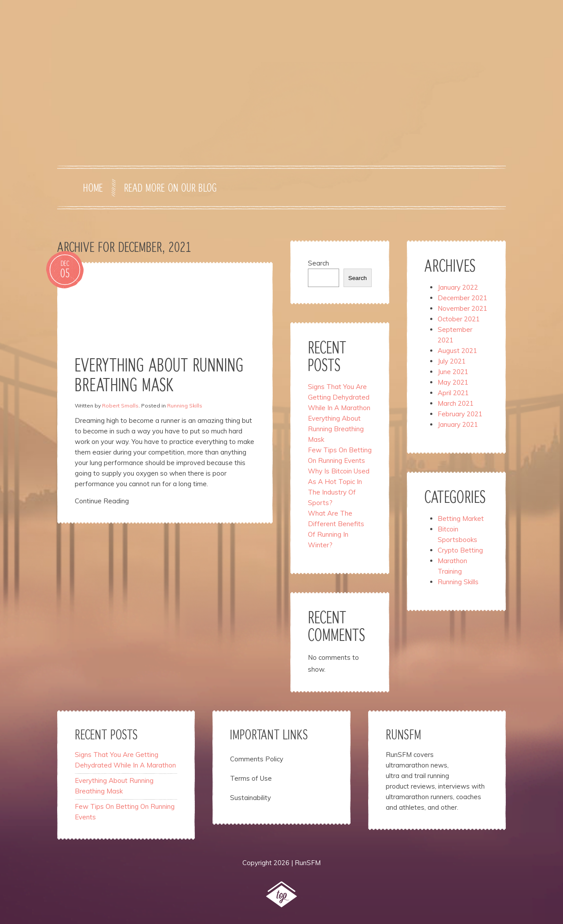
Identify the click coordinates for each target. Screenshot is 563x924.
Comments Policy (257, 759)
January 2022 (458, 287)
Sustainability (250, 798)
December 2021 (462, 298)
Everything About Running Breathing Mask (336, 429)
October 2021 (459, 319)
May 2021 (453, 382)
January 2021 (458, 424)
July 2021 (452, 361)
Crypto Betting (460, 550)
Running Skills (185, 406)
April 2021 (453, 393)
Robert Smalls (120, 406)
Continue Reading (102, 501)
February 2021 (460, 414)
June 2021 (453, 372)
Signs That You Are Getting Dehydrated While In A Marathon (339, 397)
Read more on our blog (170, 189)
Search (318, 263)
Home (93, 189)
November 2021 (462, 308)
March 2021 (456, 403)
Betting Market (461, 518)
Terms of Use (251, 778)
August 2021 (457, 351)
